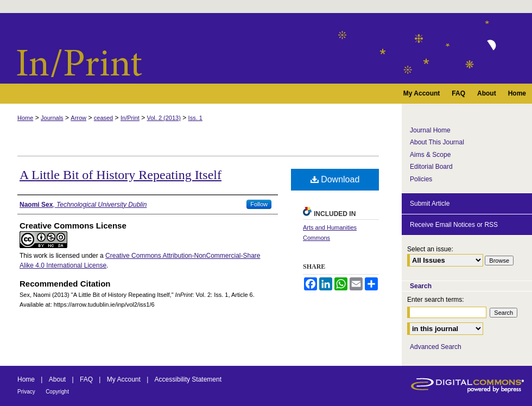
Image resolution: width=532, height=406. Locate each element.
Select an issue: (430, 249)
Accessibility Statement (188, 379)
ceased (103, 118)
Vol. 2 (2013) (164, 118)
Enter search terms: (436, 300)
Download (335, 179)
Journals (52, 118)
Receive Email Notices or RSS (454, 225)
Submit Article (430, 204)
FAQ (86, 379)
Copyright (57, 392)
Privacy (26, 392)
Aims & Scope (430, 155)
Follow (259, 204)
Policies (421, 179)
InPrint (266, 48)
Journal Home (430, 130)
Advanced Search (436, 347)
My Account (124, 379)
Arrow (78, 118)
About (57, 379)
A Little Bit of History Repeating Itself (121, 175)
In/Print (130, 118)
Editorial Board (431, 167)
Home (25, 118)
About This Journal (437, 142)
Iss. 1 (195, 118)
